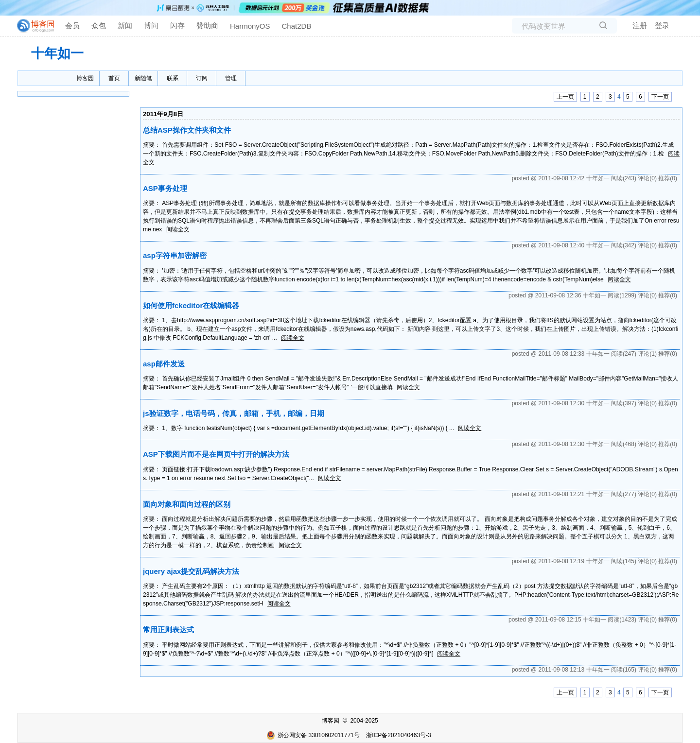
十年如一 (57, 53)
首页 (114, 78)
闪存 (177, 26)
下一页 (660, 97)
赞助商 (207, 26)
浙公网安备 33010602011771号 (313, 735)
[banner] (32, 26)
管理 (231, 78)
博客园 (85, 78)
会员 (72, 26)
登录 (662, 26)
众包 (99, 26)
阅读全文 (178, 229)
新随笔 (143, 78)
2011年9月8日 (163, 114)
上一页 (565, 97)
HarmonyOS (250, 26)
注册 (640, 26)
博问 (151, 26)
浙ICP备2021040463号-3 (398, 735)
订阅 (202, 78)
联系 (173, 78)
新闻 (125, 26)
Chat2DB (297, 26)
